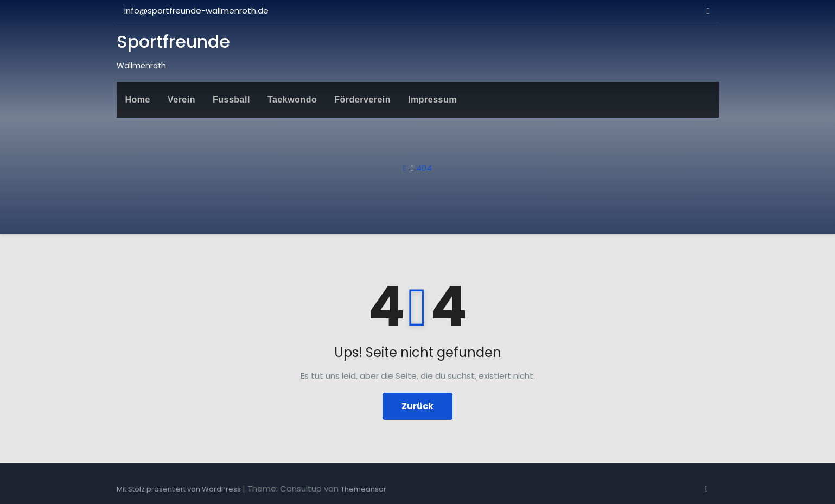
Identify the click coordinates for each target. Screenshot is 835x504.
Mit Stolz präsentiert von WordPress (180, 489)
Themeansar (364, 489)
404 (424, 168)
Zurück (417, 406)
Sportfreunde (173, 42)
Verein (181, 100)
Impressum (432, 100)
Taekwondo (292, 100)
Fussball (231, 100)
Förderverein (362, 100)
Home (138, 100)
